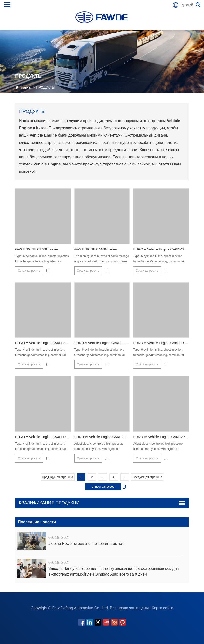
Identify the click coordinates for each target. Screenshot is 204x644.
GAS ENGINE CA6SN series (96, 249)
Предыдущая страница (57, 477)
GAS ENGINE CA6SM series (37, 249)
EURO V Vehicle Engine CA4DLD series (45, 437)
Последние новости (37, 522)
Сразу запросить (29, 271)
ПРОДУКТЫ (45, 87)
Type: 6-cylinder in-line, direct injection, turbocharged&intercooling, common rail (159, 259)
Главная (26, 87)
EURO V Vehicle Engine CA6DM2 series (163, 249)
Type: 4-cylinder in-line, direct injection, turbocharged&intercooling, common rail (41, 352)
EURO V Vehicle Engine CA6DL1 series (104, 343)
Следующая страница (147, 477)
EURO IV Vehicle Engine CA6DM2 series (164, 437)
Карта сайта (163, 608)
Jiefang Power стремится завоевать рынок (86, 543)
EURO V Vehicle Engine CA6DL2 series (45, 343)
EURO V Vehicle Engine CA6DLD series (163, 343)
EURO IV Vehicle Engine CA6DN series (104, 437)
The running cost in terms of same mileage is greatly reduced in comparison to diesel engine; (102, 261)
